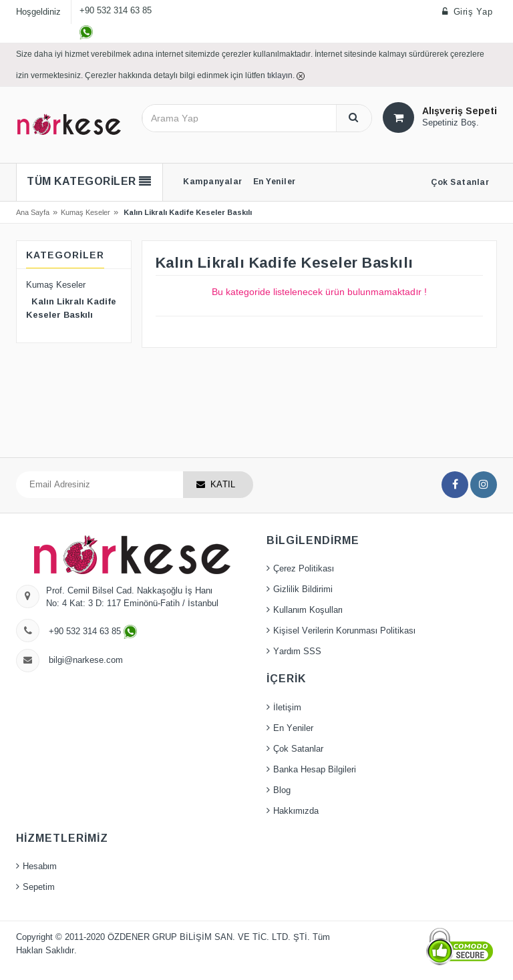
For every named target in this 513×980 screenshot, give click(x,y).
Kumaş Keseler (85, 212)
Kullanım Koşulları (308, 610)
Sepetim (39, 887)
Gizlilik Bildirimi (303, 589)
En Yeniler (293, 728)
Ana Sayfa (33, 212)
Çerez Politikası (304, 569)
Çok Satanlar (298, 749)
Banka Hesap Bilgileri (315, 770)
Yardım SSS (297, 652)
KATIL (223, 485)
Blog (282, 790)
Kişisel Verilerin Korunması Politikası (344, 631)
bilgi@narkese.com (86, 660)
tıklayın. (282, 75)
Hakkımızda (296, 811)
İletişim (287, 708)
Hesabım (40, 867)
